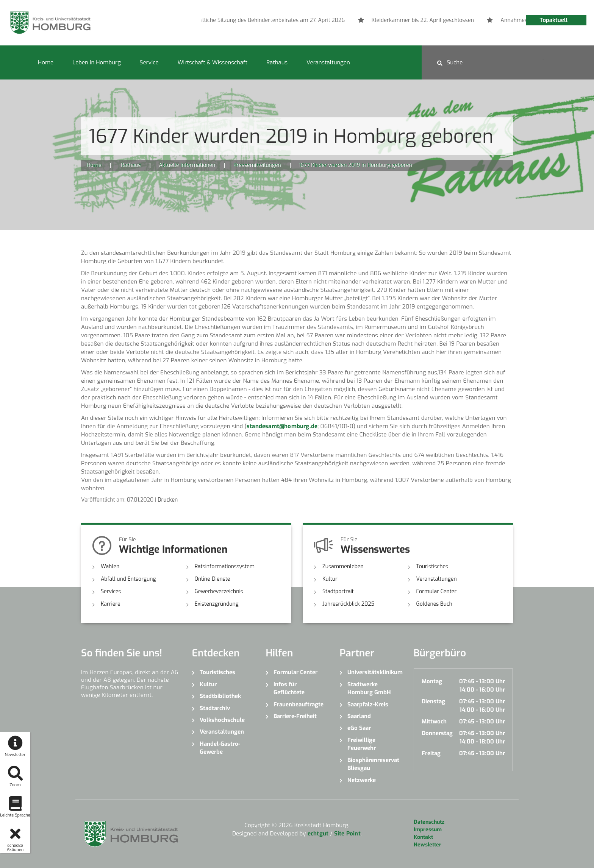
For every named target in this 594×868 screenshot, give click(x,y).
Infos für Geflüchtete (289, 688)
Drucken (168, 500)
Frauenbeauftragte (299, 704)
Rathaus (277, 62)
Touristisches (432, 566)
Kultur (330, 579)
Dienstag (433, 701)
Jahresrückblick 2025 (348, 604)
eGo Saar (359, 728)
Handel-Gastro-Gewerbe (220, 748)
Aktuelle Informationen (187, 165)
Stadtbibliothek (220, 696)
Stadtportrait (338, 591)
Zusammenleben (343, 566)
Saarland (359, 716)
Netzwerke (362, 780)
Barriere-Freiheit (295, 716)
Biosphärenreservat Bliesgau (373, 764)
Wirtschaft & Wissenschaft (213, 62)
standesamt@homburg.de (282, 426)
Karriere (111, 604)
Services (111, 591)
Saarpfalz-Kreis (368, 704)
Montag (432, 681)
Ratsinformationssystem (225, 566)
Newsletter (428, 845)
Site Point (347, 834)
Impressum (428, 830)
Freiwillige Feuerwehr (362, 744)
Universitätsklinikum (375, 672)
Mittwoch (434, 722)
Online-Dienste (213, 579)
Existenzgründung (217, 604)
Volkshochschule (222, 720)
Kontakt (423, 837)
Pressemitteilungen (257, 165)
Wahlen (110, 566)
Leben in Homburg (97, 62)
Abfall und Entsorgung (128, 579)
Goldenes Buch (434, 604)
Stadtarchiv (215, 708)
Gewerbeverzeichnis (219, 591)
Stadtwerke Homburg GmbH (369, 688)
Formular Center (437, 591)
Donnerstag (437, 733)
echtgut (318, 834)
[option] (403, 20)
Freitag (431, 753)
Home (46, 62)
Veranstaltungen (328, 62)
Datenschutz (429, 822)
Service (149, 62)
